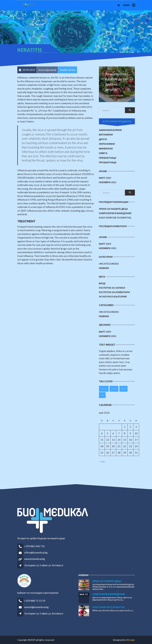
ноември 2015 (108, 182)
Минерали (106, 148)
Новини (104, 268)
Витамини (106, 134)
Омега (103, 153)
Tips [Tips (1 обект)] (102, 395)
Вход (102, 283)
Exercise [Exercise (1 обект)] (104, 389)
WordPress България (113, 297)
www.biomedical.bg (35, 559)
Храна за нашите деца (113, 209)
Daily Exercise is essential (115, 218)
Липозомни (107, 144)
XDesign (131, 640)
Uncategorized (109, 264)
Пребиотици (108, 158)
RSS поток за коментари (114, 292)
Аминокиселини (110, 130)
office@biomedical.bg (36, 553)
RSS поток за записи (112, 288)
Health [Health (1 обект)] (123, 389)
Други (103, 139)
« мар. (102, 461)
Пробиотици (108, 162)
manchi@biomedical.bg (36, 607)
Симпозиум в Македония (115, 213)
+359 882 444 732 (34, 546)
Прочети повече (114, 95)
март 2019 (105, 178)
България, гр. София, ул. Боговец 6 (44, 565)
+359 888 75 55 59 (35, 601)
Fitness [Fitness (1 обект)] (114, 389)
